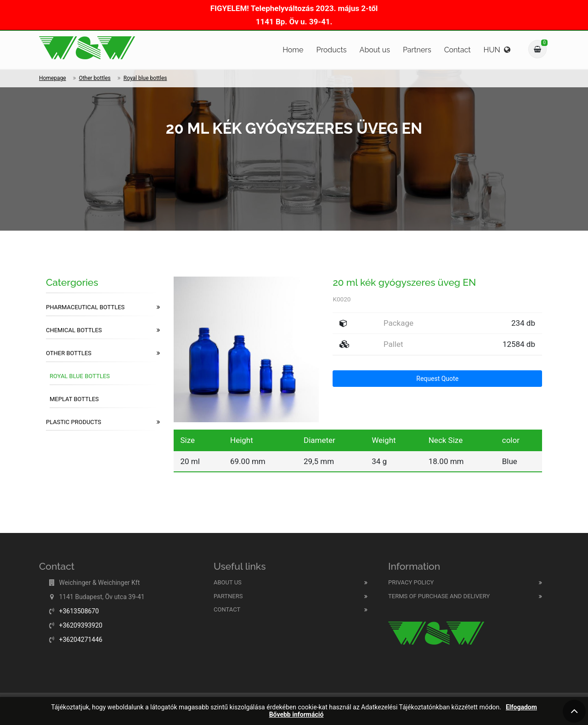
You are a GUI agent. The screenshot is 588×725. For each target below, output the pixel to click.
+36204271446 (81, 640)
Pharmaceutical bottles (103, 307)
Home (293, 50)
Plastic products (103, 422)
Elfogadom (521, 707)
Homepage (53, 78)
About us (375, 50)
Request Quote (437, 379)
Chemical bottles (103, 330)
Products (331, 50)
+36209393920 (81, 625)
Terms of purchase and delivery (439, 596)
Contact (458, 50)
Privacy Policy (411, 582)
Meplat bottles (74, 399)
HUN (497, 50)
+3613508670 (79, 611)
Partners (417, 50)
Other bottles (95, 78)
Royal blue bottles (145, 78)
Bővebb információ (297, 715)
